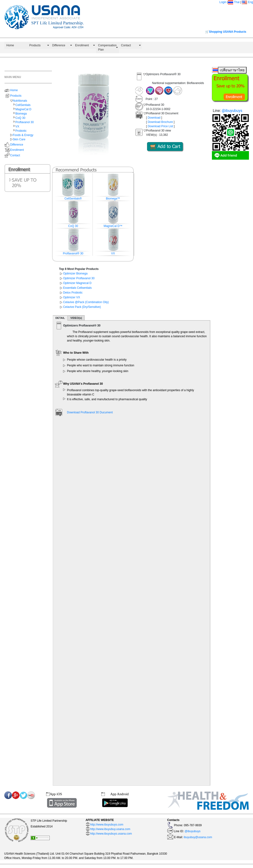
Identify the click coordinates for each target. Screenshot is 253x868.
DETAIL (60, 318)
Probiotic (21, 131)
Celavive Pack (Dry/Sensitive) (82, 307)
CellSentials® (73, 199)
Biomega (21, 114)
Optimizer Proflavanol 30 (79, 278)
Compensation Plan (107, 47)
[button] (58, 114)
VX (17, 126)
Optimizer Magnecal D (77, 283)
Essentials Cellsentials (77, 288)
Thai (237, 2)
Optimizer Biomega (75, 274)
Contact (126, 45)
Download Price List (160, 126)
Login (223, 2)
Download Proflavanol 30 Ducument (90, 412)
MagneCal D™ (113, 226)
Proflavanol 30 (25, 122)
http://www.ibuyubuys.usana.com (111, 834)
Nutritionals (20, 101)
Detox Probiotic (73, 293)
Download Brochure (160, 122)
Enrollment (82, 45)
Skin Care (19, 139)
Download (154, 118)
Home (10, 45)
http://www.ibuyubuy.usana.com (110, 829)
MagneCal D (24, 109)
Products (35, 45)
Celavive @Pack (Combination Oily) (86, 302)
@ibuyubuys (232, 111)
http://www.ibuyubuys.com (107, 825)
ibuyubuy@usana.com (197, 837)
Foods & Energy (23, 135)
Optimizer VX (72, 297)
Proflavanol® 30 (73, 253)
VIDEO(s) (76, 318)
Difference (59, 45)
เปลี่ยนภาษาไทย (232, 70)
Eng (247, 2)
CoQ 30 (20, 118)
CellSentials (23, 105)
